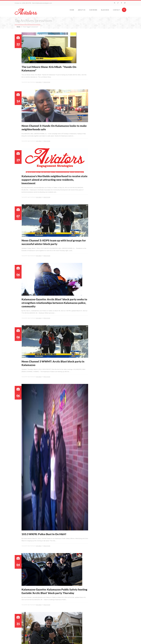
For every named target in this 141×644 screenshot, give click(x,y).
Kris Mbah (39, 82)
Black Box (105, 10)
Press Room (47, 82)
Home (72, 10)
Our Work (93, 10)
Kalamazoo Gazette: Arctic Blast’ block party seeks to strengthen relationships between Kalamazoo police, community (54, 303)
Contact (116, 10)
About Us (82, 10)
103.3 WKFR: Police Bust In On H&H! (44, 534)
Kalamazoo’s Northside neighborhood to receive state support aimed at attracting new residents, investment (54, 180)
